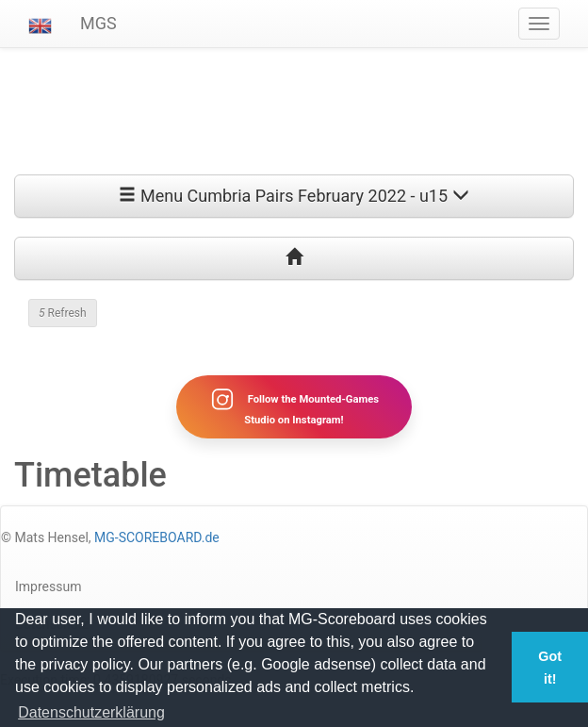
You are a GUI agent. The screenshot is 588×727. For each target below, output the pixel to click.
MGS (98, 23)
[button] (40, 24)
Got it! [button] (550, 668)
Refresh (63, 313)
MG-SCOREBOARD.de (157, 537)
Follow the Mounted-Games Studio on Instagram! (294, 406)
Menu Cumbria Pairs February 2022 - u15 (294, 196)
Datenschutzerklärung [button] (91, 712)
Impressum (48, 587)
